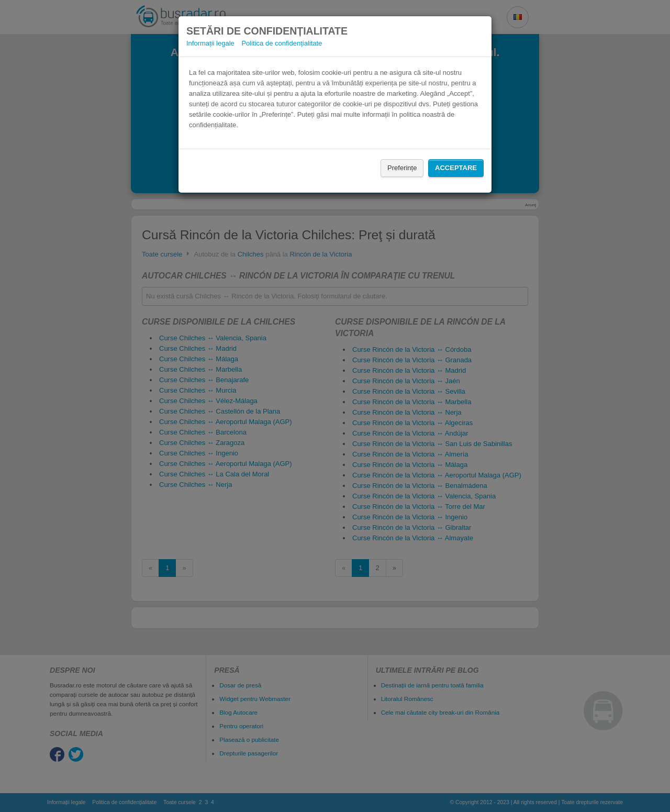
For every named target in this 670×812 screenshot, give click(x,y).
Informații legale (210, 43)
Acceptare (456, 168)
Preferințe (402, 168)
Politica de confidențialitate (282, 43)
